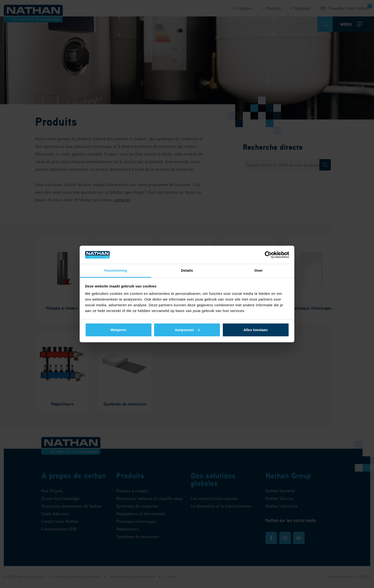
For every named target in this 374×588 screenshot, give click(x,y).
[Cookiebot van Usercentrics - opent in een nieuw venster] (268, 255)
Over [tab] (259, 270)
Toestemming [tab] (115, 270)
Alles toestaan (256, 330)
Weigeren (118, 330)
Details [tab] (187, 270)
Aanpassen (187, 330)
